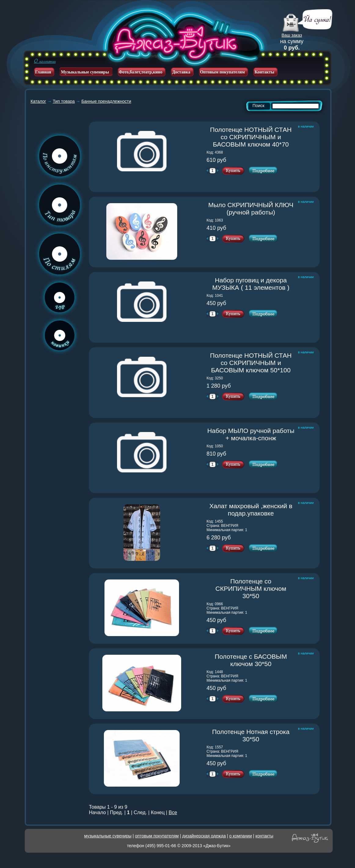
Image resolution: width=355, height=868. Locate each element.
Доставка (181, 72)
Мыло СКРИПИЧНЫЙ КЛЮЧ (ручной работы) (252, 209)
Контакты (264, 72)
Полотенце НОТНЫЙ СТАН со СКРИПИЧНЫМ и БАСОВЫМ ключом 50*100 (253, 363)
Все (173, 812)
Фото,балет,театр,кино (141, 72)
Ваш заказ (292, 35)
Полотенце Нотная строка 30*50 (254, 735)
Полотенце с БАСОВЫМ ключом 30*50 (255, 660)
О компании (45, 61)
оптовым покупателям (157, 836)
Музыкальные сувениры (85, 72)
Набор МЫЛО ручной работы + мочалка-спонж (251, 434)
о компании (240, 836)
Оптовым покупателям (223, 72)
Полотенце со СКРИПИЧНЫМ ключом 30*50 (255, 589)
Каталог (38, 101)
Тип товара (64, 101)
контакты (264, 836)
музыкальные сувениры (108, 836)
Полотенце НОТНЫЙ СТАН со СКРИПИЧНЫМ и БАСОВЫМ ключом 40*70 (253, 137)
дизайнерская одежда (204, 836)
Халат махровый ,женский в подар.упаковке (252, 510)
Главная (43, 72)
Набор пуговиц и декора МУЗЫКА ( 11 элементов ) (254, 284)
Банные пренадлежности (106, 101)
